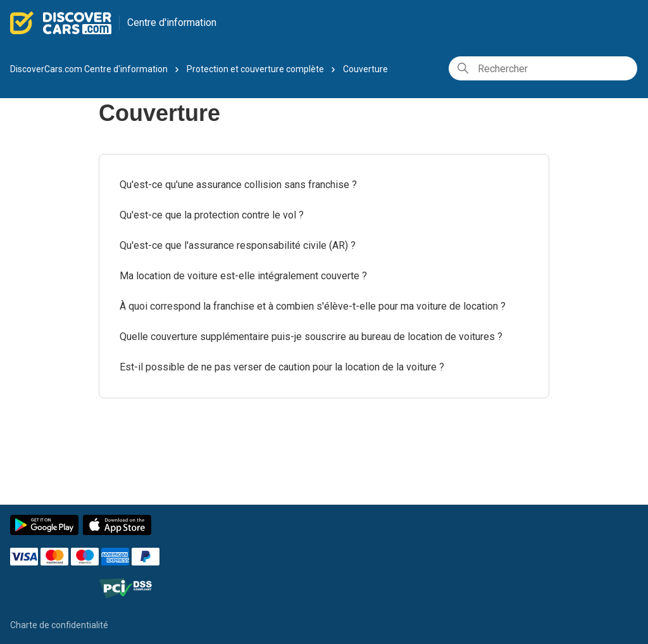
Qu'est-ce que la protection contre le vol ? (212, 215)
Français (510, 23)
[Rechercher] (543, 68)
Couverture (365, 69)
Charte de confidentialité (59, 625)
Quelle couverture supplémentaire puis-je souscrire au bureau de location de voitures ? (311, 337)
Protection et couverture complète (255, 69)
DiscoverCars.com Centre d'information (89, 69)
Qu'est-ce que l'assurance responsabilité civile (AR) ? (238, 245)
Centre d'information (172, 22)
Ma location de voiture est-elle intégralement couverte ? (243, 276)
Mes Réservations (597, 22)
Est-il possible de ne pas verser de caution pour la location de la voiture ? (282, 367)
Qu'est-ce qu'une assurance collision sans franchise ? (238, 185)
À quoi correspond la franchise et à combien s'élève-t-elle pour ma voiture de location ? (313, 306)
